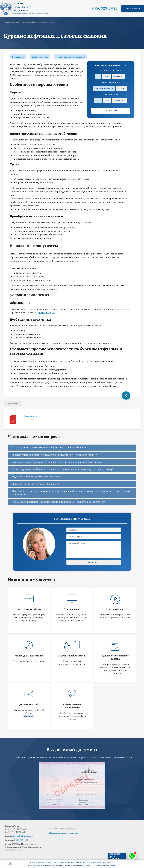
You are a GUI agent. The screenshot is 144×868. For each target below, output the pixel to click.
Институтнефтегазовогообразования (22, 7)
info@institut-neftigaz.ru (22, 836)
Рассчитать (111, 111)
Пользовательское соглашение (64, 833)
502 (107, 101)
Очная (122, 88)
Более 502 (119, 101)
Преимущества (40, 57)
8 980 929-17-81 (104, 9)
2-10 (106, 76)
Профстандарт (31, 416)
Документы (18, 57)
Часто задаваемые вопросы (70, 57)
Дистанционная (104, 88)
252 (98, 101)
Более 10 (119, 76)
